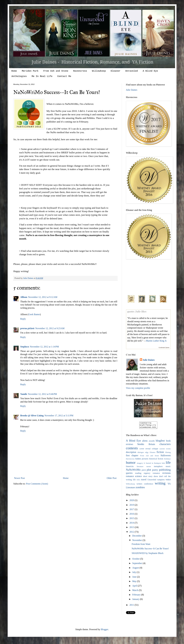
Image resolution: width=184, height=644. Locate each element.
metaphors (158, 468)
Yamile (24, 394)
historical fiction (156, 460)
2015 (132, 520)
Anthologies (19, 76)
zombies (140, 489)
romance (130, 477)
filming (168, 454)
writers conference (145, 485)
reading (138, 474)
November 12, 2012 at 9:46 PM (43, 394)
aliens (145, 442)
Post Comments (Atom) (37, 484)
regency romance (152, 474)
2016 (132, 515)
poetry (155, 471)
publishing (165, 471)
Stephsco (25, 347)
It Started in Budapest (152, 464)
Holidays (167, 460)
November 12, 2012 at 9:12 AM (43, 297)
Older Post (112, 478)
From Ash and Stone (56, 71)
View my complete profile (138, 388)
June (135, 578)
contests (132, 449)
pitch (144, 471)
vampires (161, 481)
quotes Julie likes (137, 311)
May (135, 583)
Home (14, 71)
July (134, 573)
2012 (132, 533)
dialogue (141, 454)
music (168, 468)
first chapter (132, 457)
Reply (23, 319)
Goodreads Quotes (164, 348)
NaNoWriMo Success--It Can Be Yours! (150, 550)
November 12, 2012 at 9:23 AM (50, 328)
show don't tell (160, 478)
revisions (167, 474)
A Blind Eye (150, 71)
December (137, 537)
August (136, 569)
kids (163, 464)
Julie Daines (132, 90)
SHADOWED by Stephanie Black (147, 554)
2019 (132, 506)
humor (131, 464)
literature (140, 468)
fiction (160, 453)
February (137, 596)
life (168, 464)
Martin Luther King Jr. (157, 341)
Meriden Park (30, 71)
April (135, 587)
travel (144, 481)
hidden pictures (142, 460)
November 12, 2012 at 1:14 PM (44, 347)
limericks (130, 468)
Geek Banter (34, 314)
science (138, 477)
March (136, 591)
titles (138, 481)
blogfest (160, 442)
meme (149, 468)
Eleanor (116, 71)
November (137, 541)
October (136, 560)
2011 (132, 606)
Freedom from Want (141, 545)
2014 (132, 524)
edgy (147, 454)
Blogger (104, 631)
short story (148, 478)
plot (149, 471)
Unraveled (131, 71)
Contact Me (64, 76)
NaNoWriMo (133, 471)
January (136, 600)
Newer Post (19, 478)
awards (152, 442)
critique (155, 450)
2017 (132, 511)
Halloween (166, 457)
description (131, 453)
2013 (132, 529)
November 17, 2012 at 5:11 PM (59, 416)
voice (168, 481)
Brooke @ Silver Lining (32, 416)
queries (129, 474)
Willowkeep (99, 71)
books (141, 445)
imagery (140, 464)
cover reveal (145, 450)
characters (165, 445)
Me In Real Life (42, 76)
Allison (24, 297)
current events (165, 450)
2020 (132, 502)
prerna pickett (27, 328)
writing (160, 485)
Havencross (80, 71)
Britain (152, 445)
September (137, 565)
